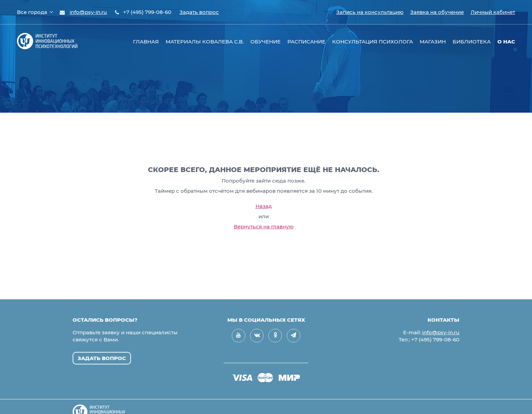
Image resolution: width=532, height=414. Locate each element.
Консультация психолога (373, 42)
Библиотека (472, 42)
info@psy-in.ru (88, 12)
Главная (146, 42)
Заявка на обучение (437, 12)
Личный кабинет (493, 12)
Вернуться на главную (264, 227)
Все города (35, 12)
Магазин (433, 42)
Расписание (306, 42)
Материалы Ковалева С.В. (205, 42)
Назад (264, 206)
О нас (506, 42)
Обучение (265, 42)
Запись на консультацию (370, 12)
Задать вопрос (199, 12)
